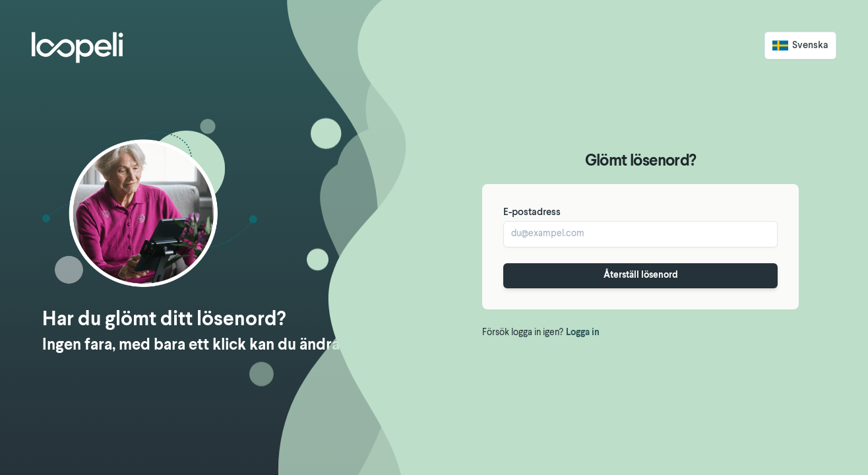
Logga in (583, 333)
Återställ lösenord (641, 275)
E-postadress (532, 213)
